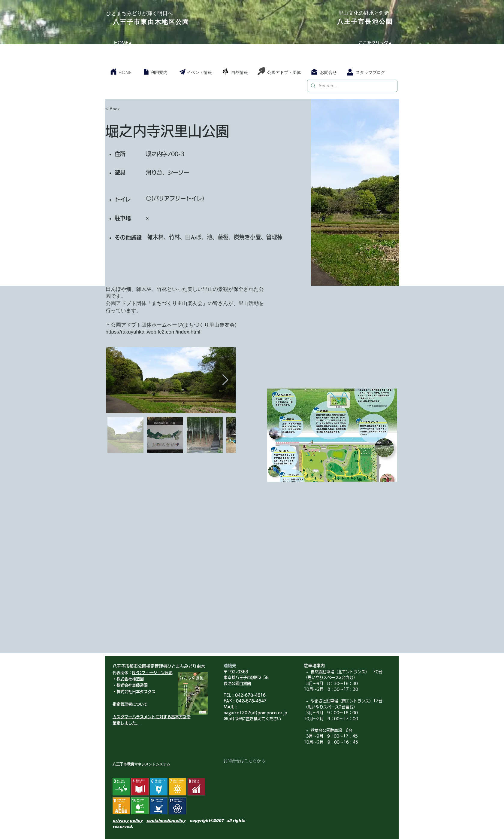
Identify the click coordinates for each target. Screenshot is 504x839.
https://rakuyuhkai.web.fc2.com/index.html (153, 332)
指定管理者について (130, 704)
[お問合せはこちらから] (244, 761)
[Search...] (352, 86)
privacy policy (128, 821)
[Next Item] (225, 380)
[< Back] (126, 109)
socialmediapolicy (166, 821)
